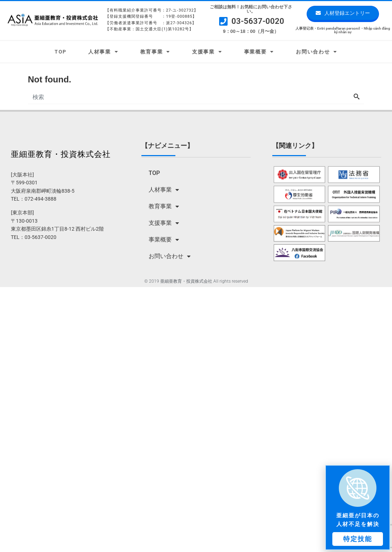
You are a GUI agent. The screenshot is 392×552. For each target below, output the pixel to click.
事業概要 (259, 52)
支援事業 (207, 52)
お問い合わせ (317, 52)
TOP (61, 52)
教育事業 (155, 52)
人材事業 (103, 52)
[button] (358, 539)
